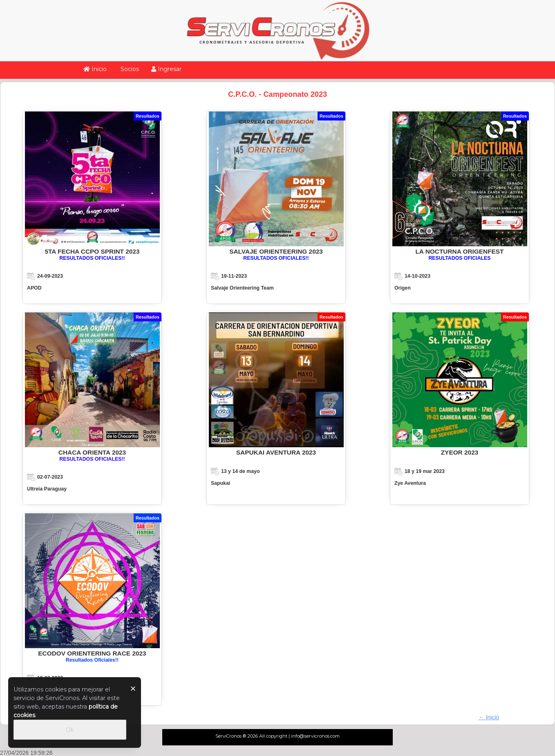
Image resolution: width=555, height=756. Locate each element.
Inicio (95, 69)
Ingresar (166, 69)
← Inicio (489, 717)
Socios (129, 69)
